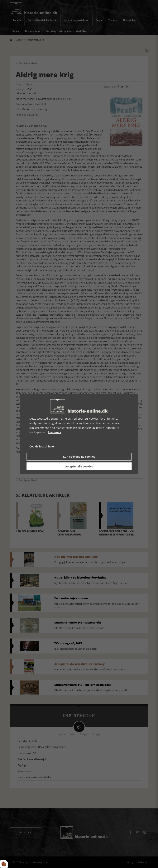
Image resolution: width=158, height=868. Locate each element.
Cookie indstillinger (42, 446)
